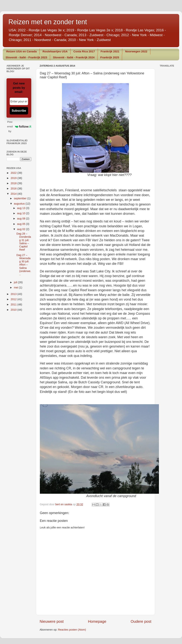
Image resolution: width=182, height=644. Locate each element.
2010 (14, 310)
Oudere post (141, 621)
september (21, 198)
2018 (14, 183)
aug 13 (22, 208)
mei (16, 288)
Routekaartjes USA (55, 51)
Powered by (19, 126)
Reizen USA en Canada (22, 51)
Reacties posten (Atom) (72, 630)
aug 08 (22, 219)
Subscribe (19, 111)
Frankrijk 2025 (110, 57)
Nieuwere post (52, 621)
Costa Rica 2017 (84, 51)
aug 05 (22, 224)
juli (16, 282)
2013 (14, 294)
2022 (14, 173)
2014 (14, 194)
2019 (14, 178)
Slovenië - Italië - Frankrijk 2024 (74, 57)
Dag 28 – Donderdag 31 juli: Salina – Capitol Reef (24, 242)
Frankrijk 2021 (110, 51)
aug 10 (22, 213)
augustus (20, 204)
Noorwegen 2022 (136, 51)
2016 (14, 189)
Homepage (97, 621)
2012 (14, 299)
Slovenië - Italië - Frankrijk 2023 (26, 57)
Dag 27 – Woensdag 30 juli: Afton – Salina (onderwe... (24, 265)
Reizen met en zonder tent (48, 22)
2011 (14, 304)
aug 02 (22, 229)
